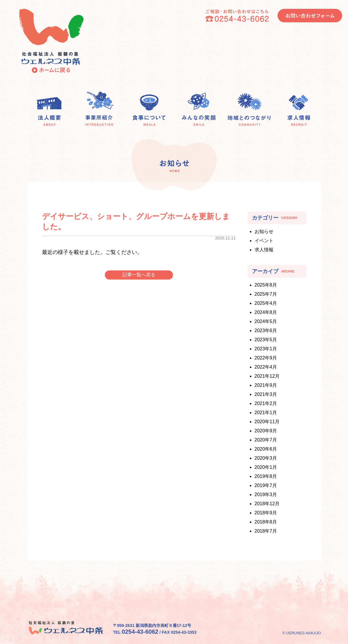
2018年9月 (266, 513)
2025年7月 (266, 294)
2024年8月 (266, 312)
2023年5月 (266, 340)
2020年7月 (266, 440)
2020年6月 (266, 449)
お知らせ (264, 231)
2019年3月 (266, 495)
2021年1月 (266, 413)
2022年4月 (266, 367)
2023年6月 (266, 331)
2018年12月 (267, 504)
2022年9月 (266, 358)
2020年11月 (267, 422)
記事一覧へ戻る (139, 275)
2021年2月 (266, 403)
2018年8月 (266, 522)
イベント (264, 241)
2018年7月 (266, 531)
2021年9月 (266, 385)
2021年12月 (267, 376)
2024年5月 (266, 321)
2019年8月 (266, 476)
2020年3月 (266, 458)
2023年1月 (266, 349)
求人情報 (264, 250)
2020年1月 (266, 467)
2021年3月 (266, 394)
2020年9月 (266, 431)
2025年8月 (266, 285)
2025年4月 (266, 303)
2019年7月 (266, 485)
